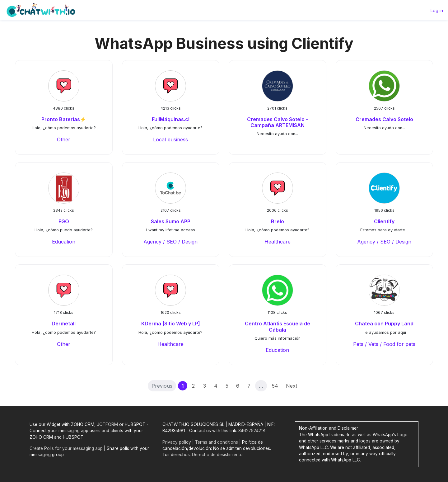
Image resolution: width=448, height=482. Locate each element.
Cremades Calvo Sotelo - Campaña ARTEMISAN (278, 122)
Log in (437, 10)
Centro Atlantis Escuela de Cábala (278, 326)
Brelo (278, 221)
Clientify (384, 221)
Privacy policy (177, 442)
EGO (64, 221)
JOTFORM (107, 424)
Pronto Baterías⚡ (64, 119)
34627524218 (252, 431)
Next (292, 386)
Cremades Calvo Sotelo (384, 119)
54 (275, 386)
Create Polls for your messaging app (66, 448)
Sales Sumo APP (171, 221)
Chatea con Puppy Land (384, 324)
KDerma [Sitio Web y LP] (171, 324)
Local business (170, 139)
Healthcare (278, 242)
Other (64, 139)
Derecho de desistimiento (217, 455)
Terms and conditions (217, 442)
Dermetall (64, 324)
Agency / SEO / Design (170, 242)
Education (64, 242)
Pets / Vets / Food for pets (384, 344)
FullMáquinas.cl (171, 119)
